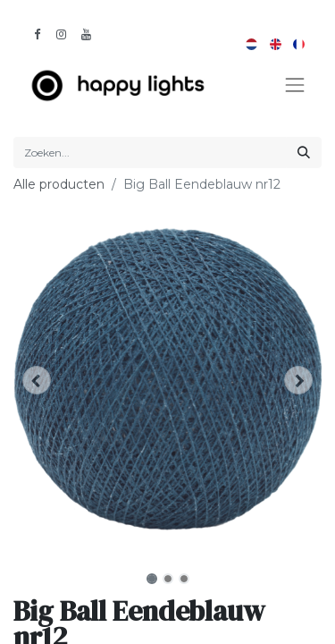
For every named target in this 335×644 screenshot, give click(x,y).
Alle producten (59, 184)
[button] (37, 380)
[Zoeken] (304, 153)
